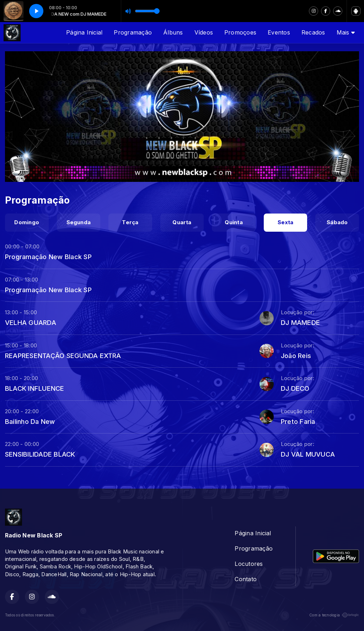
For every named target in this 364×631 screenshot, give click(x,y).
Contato (246, 579)
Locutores (249, 564)
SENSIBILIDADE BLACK (40, 454)
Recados (313, 32)
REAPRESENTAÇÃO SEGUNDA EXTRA (63, 356)
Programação (133, 32)
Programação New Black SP (48, 257)
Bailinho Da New (30, 421)
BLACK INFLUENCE (35, 388)
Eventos (279, 32)
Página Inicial (84, 32)
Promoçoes (240, 32)
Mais (346, 32)
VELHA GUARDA (31, 322)
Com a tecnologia (334, 615)
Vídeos (204, 32)
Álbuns (173, 32)
